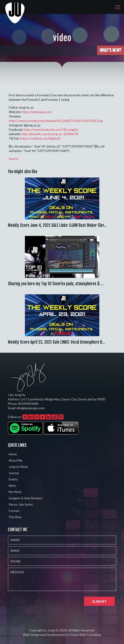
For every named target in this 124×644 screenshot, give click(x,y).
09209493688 (28, 404)
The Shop (15, 517)
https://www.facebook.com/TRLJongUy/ (51, 130)
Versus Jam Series (21, 504)
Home (13, 454)
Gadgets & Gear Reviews (25, 498)
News (12, 486)
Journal (14, 473)
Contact (14, 511)
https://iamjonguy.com (37, 112)
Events (13, 479)
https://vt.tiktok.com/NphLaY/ (40, 138)
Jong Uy (53, 630)
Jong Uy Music (18, 467)
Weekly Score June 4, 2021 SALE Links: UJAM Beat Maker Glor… (57, 225)
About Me (15, 460)
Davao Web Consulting (85, 635)
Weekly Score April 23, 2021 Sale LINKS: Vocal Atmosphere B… (56, 342)
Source (13, 159)
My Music (15, 492)
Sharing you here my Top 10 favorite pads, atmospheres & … (56, 284)
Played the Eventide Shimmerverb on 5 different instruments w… (55, 51)
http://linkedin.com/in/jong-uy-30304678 (50, 134)
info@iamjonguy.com (31, 408)
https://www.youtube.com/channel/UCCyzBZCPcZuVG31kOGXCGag (56, 121)
